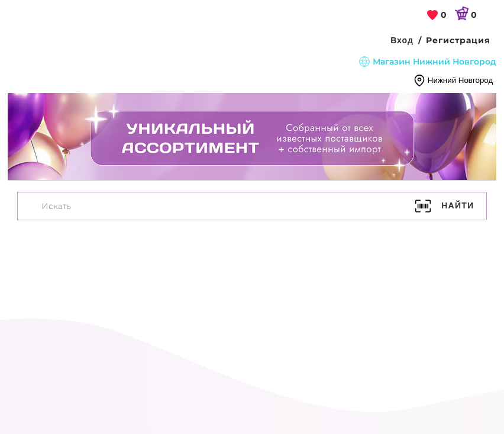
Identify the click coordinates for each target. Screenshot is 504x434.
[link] (437, 15)
